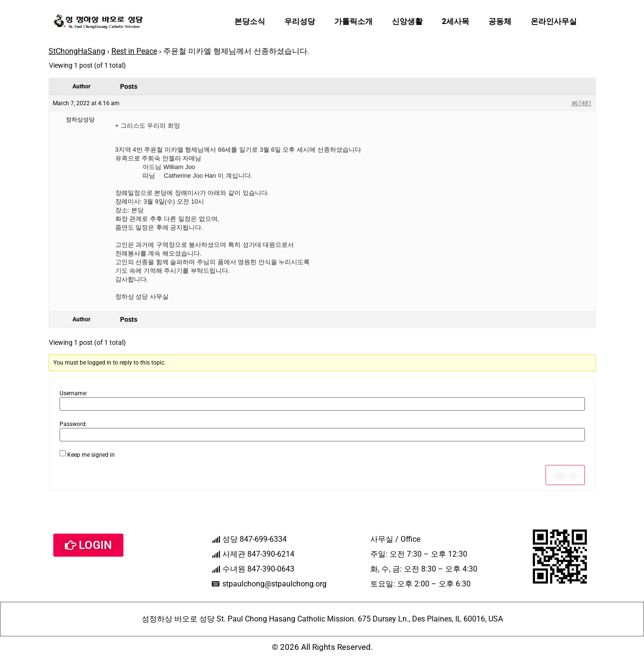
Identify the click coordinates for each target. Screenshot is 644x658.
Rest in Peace (134, 51)
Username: (73, 393)
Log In (565, 475)
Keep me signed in (91, 455)
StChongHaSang (77, 51)
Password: (73, 424)
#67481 (582, 103)
